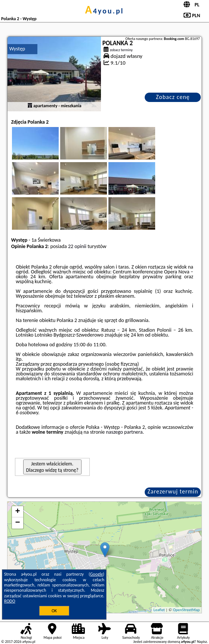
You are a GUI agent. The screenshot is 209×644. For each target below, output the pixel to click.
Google (97, 574)
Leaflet (159, 610)
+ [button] (18, 512)
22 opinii (77, 246)
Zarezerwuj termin (173, 491)
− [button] (18, 523)
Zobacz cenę (173, 97)
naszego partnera (124, 432)
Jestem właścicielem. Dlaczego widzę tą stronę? (52, 467)
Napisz (202, 642)
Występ (17, 49)
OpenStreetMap (186, 610)
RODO (10, 601)
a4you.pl (104, 11)
